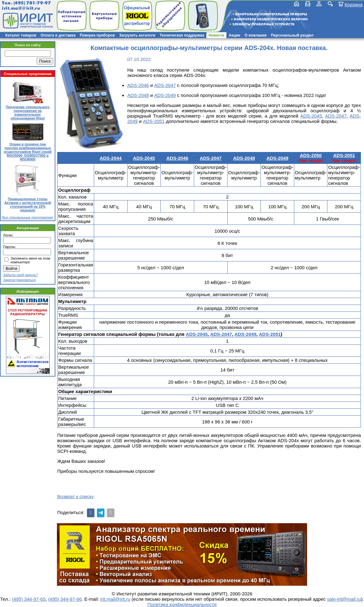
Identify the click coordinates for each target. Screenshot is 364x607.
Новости (216, 35)
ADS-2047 (165, 85)
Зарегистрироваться (19, 280)
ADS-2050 (311, 155)
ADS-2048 (138, 95)
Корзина (354, 4)
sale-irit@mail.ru (344, 599)
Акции (234, 35)
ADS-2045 (311, 116)
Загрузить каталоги (137, 35)
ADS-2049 (165, 95)
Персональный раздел (292, 35)
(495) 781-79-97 (32, 3)
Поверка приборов (97, 35)
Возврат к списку (76, 496)
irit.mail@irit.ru (21, 8)
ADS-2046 (138, 85)
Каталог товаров (21, 35)
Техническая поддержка (182, 35)
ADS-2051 (154, 121)
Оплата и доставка (58, 35)
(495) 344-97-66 (65, 599)
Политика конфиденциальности (182, 604)
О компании (256, 35)
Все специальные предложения (28, 217)
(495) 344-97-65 (29, 599)
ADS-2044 (111, 158)
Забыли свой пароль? (20, 275)
